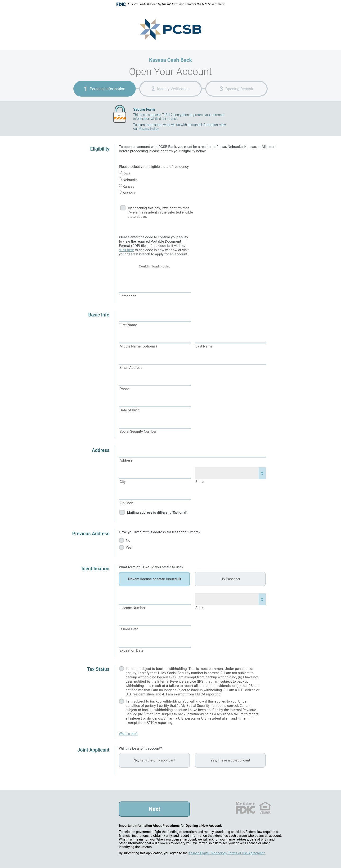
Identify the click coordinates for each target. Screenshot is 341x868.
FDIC (245, 808)
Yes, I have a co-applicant (230, 760)
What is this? (128, 734)
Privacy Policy (149, 129)
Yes (129, 548)
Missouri (130, 193)
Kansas (129, 187)
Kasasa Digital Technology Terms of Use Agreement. (227, 853)
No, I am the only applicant (154, 760)
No (128, 540)
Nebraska (130, 180)
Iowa (126, 173)
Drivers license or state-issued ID (155, 579)
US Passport (230, 579)
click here (126, 250)
